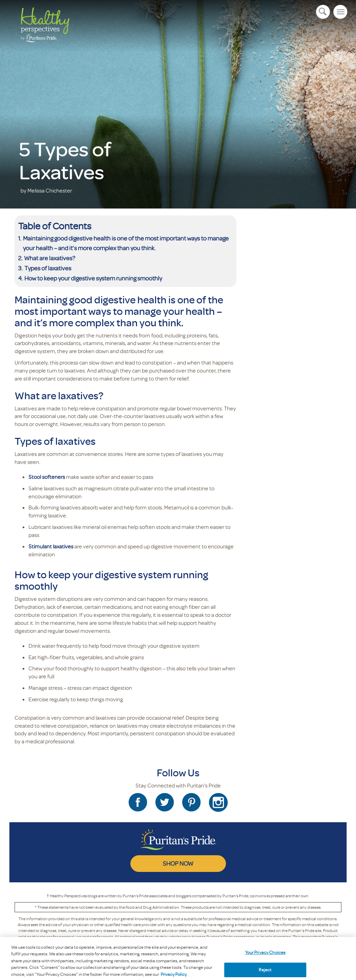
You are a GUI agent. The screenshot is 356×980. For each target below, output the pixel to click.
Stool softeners (47, 477)
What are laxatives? (50, 258)
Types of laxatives (48, 268)
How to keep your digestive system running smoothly (94, 278)
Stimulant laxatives (51, 546)
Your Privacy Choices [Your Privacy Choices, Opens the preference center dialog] (265, 957)
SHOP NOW (178, 863)
